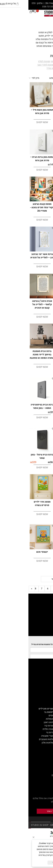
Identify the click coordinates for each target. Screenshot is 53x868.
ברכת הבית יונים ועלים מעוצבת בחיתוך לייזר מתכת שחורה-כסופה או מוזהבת (39, 356)
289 (23, 412)
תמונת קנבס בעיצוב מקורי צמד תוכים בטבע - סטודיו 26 (14, 207)
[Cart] (2, 12)
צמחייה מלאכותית (43, 729)
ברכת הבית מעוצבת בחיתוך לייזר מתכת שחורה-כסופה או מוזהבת (14, 355)
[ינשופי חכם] (14, 549)
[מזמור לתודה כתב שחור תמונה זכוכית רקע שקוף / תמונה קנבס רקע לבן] (39, 401)
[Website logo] (27, 13)
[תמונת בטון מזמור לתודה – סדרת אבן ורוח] (39, 154)
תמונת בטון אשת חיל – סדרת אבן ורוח (14, 112)
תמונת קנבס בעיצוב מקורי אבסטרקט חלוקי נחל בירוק (39, 555)
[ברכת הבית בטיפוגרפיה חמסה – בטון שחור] (39, 451)
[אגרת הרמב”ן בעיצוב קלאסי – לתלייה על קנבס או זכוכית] (14, 298)
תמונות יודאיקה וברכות (33, 61)
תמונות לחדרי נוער (17, 65)
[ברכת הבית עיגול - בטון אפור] (39, 251)
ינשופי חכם (14, 552)
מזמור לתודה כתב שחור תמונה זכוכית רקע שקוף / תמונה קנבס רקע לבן (39, 408)
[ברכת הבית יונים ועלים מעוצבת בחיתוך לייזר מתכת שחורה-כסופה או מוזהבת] (39, 348)
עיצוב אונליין (46, 688)
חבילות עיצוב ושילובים (41, 739)
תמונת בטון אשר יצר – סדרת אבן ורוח (39, 112)
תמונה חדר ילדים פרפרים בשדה (14, 504)
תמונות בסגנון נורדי (27, 68)
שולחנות (48, 715)
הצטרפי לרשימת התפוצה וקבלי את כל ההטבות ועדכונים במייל (28, 644)
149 (49, 117)
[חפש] (46, 12)
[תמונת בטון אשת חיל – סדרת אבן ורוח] (14, 106)
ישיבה (49, 712)
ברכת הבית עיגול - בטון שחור (14, 456)
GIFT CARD (46, 692)
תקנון (49, 678)
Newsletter (46, 641)
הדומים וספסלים (44, 719)
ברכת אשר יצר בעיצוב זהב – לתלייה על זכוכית (14, 256)
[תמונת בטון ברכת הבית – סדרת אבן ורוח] (14, 154)
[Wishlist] (7, 12)
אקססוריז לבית (45, 726)
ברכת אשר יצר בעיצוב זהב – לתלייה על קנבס (39, 303)
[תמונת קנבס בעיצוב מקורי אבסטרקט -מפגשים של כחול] (39, 498)
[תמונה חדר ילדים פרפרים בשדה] (14, 498)
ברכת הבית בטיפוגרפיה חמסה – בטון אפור (14, 406)
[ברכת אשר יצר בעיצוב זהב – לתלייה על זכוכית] (14, 251)
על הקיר (48, 722)
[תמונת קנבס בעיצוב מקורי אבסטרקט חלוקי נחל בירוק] (39, 549)
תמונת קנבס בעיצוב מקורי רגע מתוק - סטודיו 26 (39, 207)
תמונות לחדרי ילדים (36, 65)
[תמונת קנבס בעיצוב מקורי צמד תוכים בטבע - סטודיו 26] (14, 201)
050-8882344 (30, 775)
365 (49, 262)
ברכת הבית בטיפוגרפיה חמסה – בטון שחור (39, 456)
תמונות (47, 25)
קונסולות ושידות (44, 749)
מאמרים (48, 668)
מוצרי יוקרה (46, 743)
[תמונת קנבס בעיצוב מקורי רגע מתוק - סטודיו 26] (39, 201)
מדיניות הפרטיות (33, 858)
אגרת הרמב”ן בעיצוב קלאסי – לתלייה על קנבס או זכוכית (14, 304)
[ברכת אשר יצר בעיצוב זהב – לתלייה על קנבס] (39, 298)
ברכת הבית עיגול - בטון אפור (39, 256)
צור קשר (48, 682)
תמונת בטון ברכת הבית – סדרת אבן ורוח (14, 159)
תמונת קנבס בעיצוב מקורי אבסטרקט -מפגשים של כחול (39, 505)
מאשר (26, 863)
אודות (49, 675)
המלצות (48, 685)
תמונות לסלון (16, 61)
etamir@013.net (44, 765)
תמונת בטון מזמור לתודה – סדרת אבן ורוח (39, 159)
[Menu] (51, 12)
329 (32, 262)
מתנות (49, 736)
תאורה (49, 746)
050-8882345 (45, 775)
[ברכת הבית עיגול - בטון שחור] (14, 451)
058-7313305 (21, 7)
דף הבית (48, 671)
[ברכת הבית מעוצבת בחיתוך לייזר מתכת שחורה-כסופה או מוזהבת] (14, 348)
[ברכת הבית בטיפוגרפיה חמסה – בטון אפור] (14, 401)
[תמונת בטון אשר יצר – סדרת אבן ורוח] (39, 106)
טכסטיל (48, 732)
